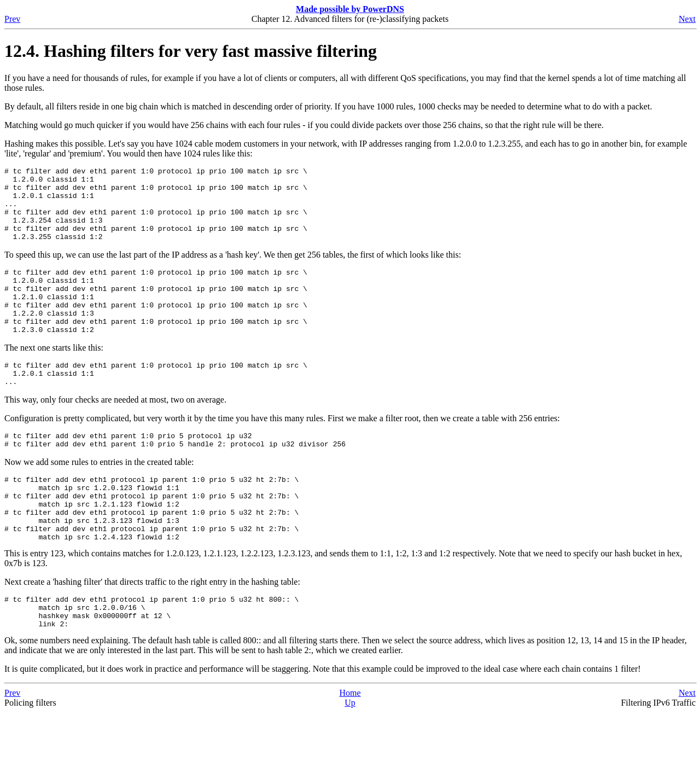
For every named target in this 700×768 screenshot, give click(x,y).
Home (350, 749)
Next (687, 19)
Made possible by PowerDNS (350, 9)
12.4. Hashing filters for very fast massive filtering (191, 51)
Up (350, 758)
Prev (12, 19)
